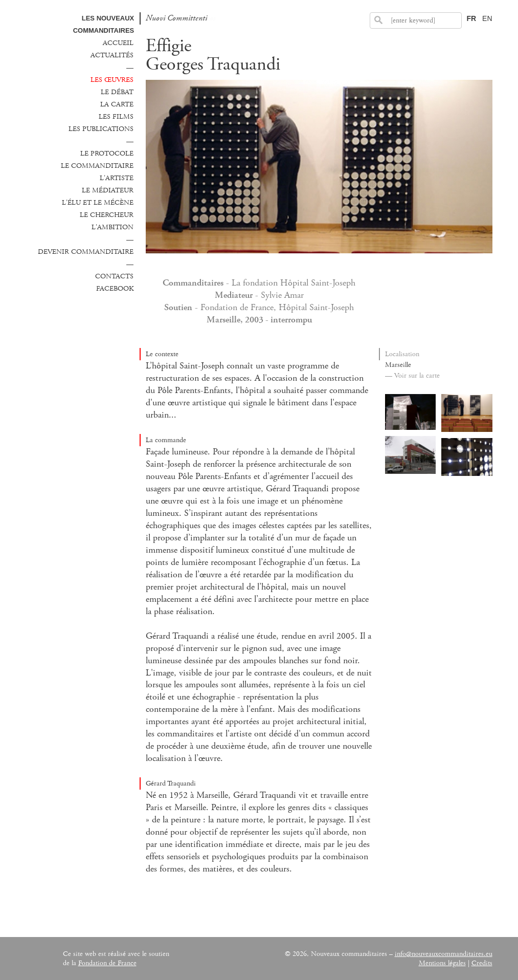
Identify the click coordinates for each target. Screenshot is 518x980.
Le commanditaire (97, 166)
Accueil (118, 43)
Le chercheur (107, 215)
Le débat (117, 92)
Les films (116, 117)
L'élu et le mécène (98, 203)
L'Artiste (117, 178)
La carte (117, 104)
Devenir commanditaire (86, 252)
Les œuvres (112, 80)
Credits (482, 963)
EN (487, 18)
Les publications (101, 129)
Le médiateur (108, 190)
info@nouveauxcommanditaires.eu (444, 954)
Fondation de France (107, 963)
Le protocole (107, 154)
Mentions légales (442, 963)
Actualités (112, 55)
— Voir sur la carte (412, 376)
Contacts (114, 276)
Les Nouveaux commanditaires (104, 24)
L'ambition (112, 227)
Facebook (115, 289)
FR (471, 18)
